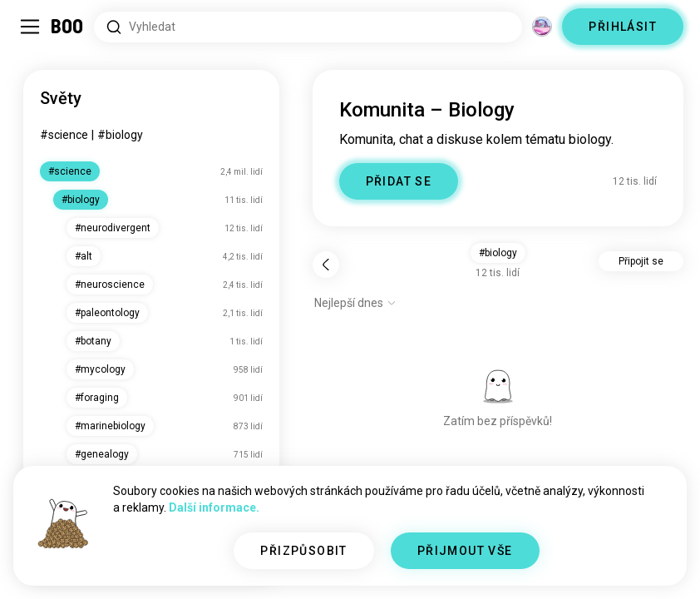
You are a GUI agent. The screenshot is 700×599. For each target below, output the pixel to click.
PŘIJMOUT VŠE (465, 551)
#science (64, 135)
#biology (120, 135)
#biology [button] (498, 253)
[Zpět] (326, 265)
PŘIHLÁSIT (623, 27)
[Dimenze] (542, 27)
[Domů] (68, 27)
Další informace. (214, 507)
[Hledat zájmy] (308, 27)
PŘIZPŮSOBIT (303, 551)
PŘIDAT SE (399, 181)
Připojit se (641, 261)
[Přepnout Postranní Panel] (30, 27)
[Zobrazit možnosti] (355, 303)
